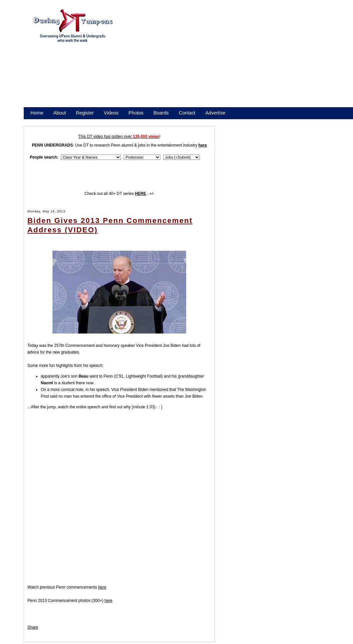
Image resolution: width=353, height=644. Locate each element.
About (60, 113)
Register (85, 113)
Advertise (215, 113)
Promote (61, 122)
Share (33, 627)
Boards (161, 113)
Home (37, 113)
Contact (187, 113)
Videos (111, 113)
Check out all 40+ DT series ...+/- (120, 194)
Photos (136, 113)
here (102, 587)
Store (36, 122)
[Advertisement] (180, 59)
